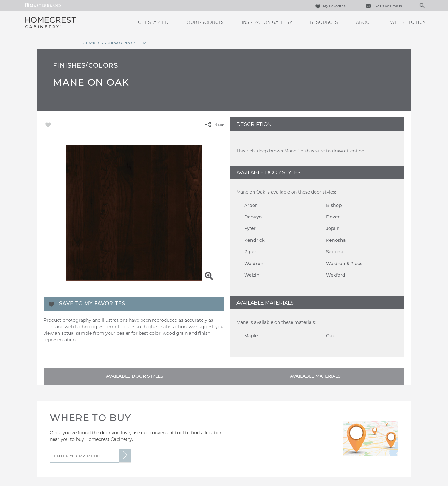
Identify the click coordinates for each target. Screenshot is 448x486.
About (364, 22)
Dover (333, 217)
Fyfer (250, 228)
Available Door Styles (135, 376)
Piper (250, 252)
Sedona (335, 252)
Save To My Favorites (92, 304)
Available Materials (315, 376)
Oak (331, 336)
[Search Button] (422, 5)
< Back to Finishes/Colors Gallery (114, 43)
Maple (251, 336)
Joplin (333, 228)
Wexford (336, 275)
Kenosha (336, 240)
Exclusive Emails (383, 6)
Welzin (252, 275)
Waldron (254, 264)
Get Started (153, 22)
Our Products (205, 22)
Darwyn (253, 217)
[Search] (416, 5)
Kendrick (254, 240)
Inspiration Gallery (267, 22)
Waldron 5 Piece (344, 264)
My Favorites (330, 6)
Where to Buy (408, 22)
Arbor (251, 205)
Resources (324, 22)
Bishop (334, 205)
